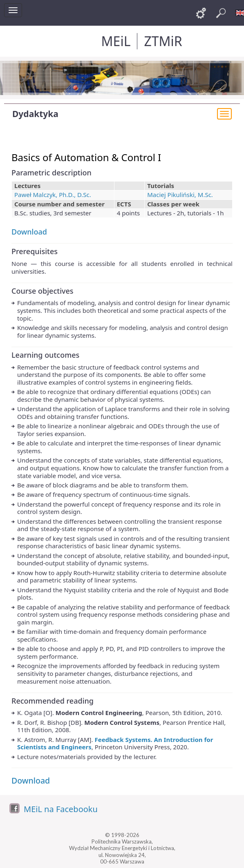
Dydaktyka (35, 114)
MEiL (116, 41)
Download (29, 232)
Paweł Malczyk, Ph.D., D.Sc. (53, 195)
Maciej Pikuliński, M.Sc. (180, 195)
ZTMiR (163, 41)
